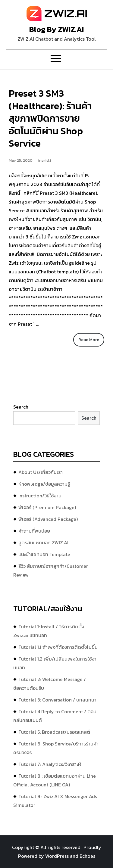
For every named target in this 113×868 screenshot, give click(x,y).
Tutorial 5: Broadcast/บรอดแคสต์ (54, 732)
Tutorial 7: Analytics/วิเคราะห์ (50, 764)
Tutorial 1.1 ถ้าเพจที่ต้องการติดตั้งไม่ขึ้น (58, 647)
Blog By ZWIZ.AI (56, 29)
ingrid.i (44, 160)
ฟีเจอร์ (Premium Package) (47, 507)
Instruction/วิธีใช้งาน (40, 496)
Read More (89, 340)
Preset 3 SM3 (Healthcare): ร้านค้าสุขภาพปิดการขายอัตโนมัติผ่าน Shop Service (50, 118)
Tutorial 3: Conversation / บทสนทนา (57, 700)
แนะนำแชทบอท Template (44, 554)
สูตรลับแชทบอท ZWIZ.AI (43, 543)
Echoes (87, 856)
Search (21, 407)
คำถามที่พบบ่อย (34, 531)
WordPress (57, 856)
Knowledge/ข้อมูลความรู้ (44, 484)
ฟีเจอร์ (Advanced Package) (48, 519)
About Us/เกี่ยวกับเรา (41, 472)
